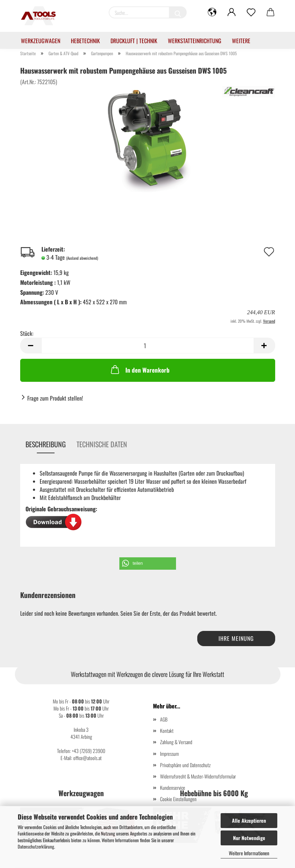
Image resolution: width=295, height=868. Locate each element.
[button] (148, 564)
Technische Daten (102, 444)
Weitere (241, 41)
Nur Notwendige (249, 838)
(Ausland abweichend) (82, 258)
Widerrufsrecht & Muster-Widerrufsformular (198, 776)
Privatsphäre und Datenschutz (185, 765)
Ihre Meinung (236, 638)
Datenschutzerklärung (36, 846)
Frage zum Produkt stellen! (55, 398)
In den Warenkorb (140, 369)
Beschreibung (46, 444)
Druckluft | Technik (134, 41)
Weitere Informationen (249, 853)
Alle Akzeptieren (249, 820)
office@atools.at (87, 758)
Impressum (169, 754)
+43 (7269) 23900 (89, 751)
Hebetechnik (85, 41)
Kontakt (167, 731)
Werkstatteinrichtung (195, 41)
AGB (164, 719)
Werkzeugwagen (41, 41)
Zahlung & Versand (176, 742)
